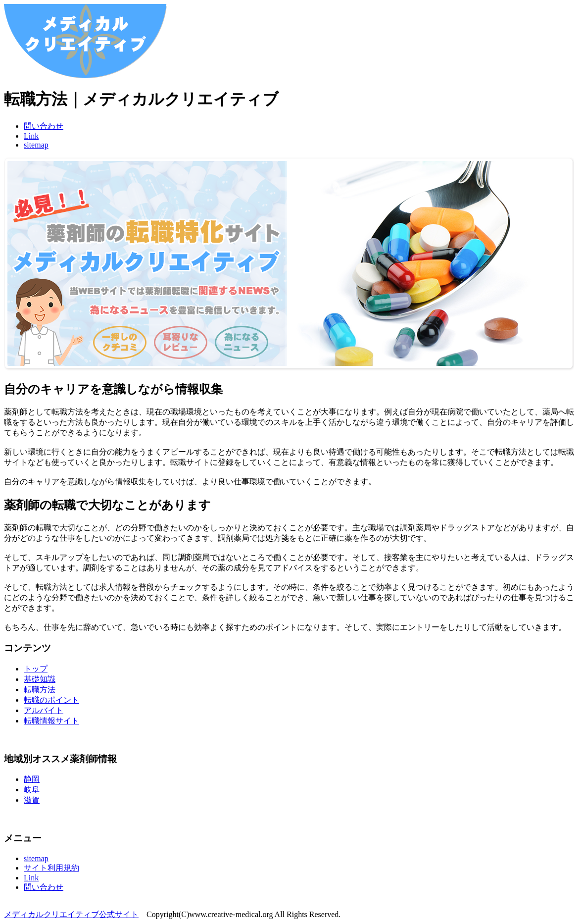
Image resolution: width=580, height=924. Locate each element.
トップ (36, 669)
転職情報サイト (51, 721)
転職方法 (40, 690)
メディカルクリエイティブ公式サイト (71, 914)
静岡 (32, 779)
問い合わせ (44, 126)
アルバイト (44, 710)
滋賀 (32, 800)
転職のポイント (51, 700)
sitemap (36, 145)
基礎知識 (40, 679)
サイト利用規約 (51, 868)
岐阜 (32, 790)
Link (31, 136)
